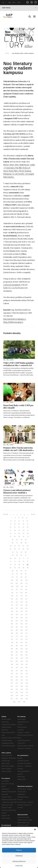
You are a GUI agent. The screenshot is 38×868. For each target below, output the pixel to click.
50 (11, 546)
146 (22, 615)
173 (17, 636)
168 (12, 633)
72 (28, 558)
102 (22, 580)
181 (17, 643)
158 (22, 624)
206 (22, 661)
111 (26, 586)
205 (17, 661)
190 (22, 649)
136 (12, 608)
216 (12, 671)
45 (26, 540)
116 (12, 593)
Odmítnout (19, 856)
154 (22, 621)
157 (17, 624)
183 (26, 643)
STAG (19, 2)
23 (15, 527)
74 (15, 561)
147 (27, 615)
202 (22, 658)
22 (11, 527)
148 (12, 618)
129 (17, 602)
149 (17, 618)
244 (12, 692)
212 (12, 667)
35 (23, 533)
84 (15, 568)
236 (12, 686)
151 (26, 618)
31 (28, 530)
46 (13, 543)
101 (17, 580)
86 (23, 568)
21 (27, 524)
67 (26, 555)
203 (27, 658)
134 (22, 605)
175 (26, 636)
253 (17, 699)
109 (17, 586)
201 (17, 658)
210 (22, 664)
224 (12, 677)
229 (17, 680)
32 (11, 533)
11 (27, 518)
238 (22, 686)
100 (12, 580)
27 (11, 530)
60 (13, 552)
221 (17, 674)
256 (14, 702)
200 (12, 658)
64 (13, 555)
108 (12, 586)
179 (26, 639)
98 (21, 577)
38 (15, 537)
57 (19, 549)
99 (26, 577)
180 (12, 643)
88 (13, 571)
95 (26, 574)
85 (19, 568)
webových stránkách (12, 285)
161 (17, 627)
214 (22, 667)
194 (22, 652)
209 (17, 664)
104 (12, 583)
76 (23, 561)
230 (22, 680)
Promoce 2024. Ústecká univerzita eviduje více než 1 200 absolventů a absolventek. (18, 450)
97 (17, 577)
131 (26, 602)
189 (17, 649)
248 (12, 696)
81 (24, 565)
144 (12, 615)
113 (17, 590)
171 (26, 633)
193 (17, 652)
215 (26, 667)
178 (22, 639)
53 (23, 546)
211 (27, 664)
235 (27, 683)
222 (22, 674)
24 (19, 527)
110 (22, 586)
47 (17, 543)
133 (17, 605)
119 (26, 593)
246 (22, 692)
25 (23, 527)
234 (22, 683)
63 (26, 552)
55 (11, 549)
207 (27, 661)
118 (21, 593)
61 (17, 552)
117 (17, 593)
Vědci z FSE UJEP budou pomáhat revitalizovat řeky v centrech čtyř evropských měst (18, 365)
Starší (33, 514)
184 (12, 646)
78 (11, 565)
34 (19, 533)
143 (26, 611)
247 (27, 692)
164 (12, 630)
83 (11, 568)
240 (12, 689)
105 (17, 583)
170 (22, 633)
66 (21, 555)
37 (11, 537)
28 (15, 530)
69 (15, 558)
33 (15, 533)
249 (17, 696)
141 (17, 611)
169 (17, 633)
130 (22, 602)
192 (12, 652)
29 (19, 530)
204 (12, 661)
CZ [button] (4, 2)
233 (17, 683)
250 (22, 696)
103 (26, 580)
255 (27, 699)
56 (15, 549)
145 (17, 615)
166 (22, 630)
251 (27, 696)
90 (21, 571)
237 (17, 686)
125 (17, 599)
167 (27, 630)
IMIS (14, 2)
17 (11, 524)
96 (13, 577)
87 (28, 568)
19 (19, 524)
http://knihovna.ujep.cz (13, 322)
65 (17, 555)
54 (28, 546)
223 (27, 674)
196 (12, 655)
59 (28, 549)
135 (26, 605)
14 (19, 521)
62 (21, 552)
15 (23, 521)
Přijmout (19, 850)
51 (15, 546)
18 (15, 524)
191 (26, 649)
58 (23, 549)
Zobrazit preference (19, 861)
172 (12, 636)
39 (19, 537)
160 (12, 627)
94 (21, 574)
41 (28, 537)
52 (19, 546)
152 (12, 621)
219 (26, 671)
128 (12, 602)
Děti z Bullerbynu (22, 165)
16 (27, 521)
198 (22, 655)
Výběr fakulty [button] (19, 8)
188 (12, 649)
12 (11, 521)
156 (12, 624)
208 (12, 664)
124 (12, 599)
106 (22, 583)
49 (26, 543)
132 (12, 605)
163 (26, 627)
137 (17, 608)
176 (12, 639)
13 (15, 521)
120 (12, 596)
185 (17, 646)
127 (26, 599)
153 (17, 621)
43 (17, 540)
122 (22, 596)
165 (17, 630)
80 (19, 565)
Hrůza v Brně (9, 165)
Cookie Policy (19, 866)
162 (22, 627)
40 (24, 537)
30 (24, 530)
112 (12, 590)
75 (19, 561)
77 (28, 561)
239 (27, 686)
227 (27, 677)
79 (15, 565)
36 (28, 533)
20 (23, 524)
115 (26, 590)
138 (22, 608)
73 (11, 561)
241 (17, 689)
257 (19, 702)
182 (22, 643)
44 (21, 540)
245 (17, 692)
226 (22, 677)
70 (19, 558)
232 (12, 683)
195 (27, 652)
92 (13, 574)
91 (26, 571)
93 (17, 574)
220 (12, 674)
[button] (35, 829)
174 (22, 636)
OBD (9, 2)
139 (26, 608)
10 (23, 518)
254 (22, 699)
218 (22, 671)
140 (12, 611)
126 (22, 599)
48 (21, 543)
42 (13, 540)
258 (24, 702)
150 (22, 618)
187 (26, 646)
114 (21, 590)
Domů (7, 53)
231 (27, 680)
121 (17, 596)
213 (17, 667)
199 (26, 655)
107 (27, 583)
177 (17, 639)
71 (24, 558)
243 (27, 689)
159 (26, 624)
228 (12, 680)
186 (22, 646)
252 (12, 699)
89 (17, 571)
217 (17, 671)
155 (26, 621)
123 (26, 596)
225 (17, 677)
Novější (6, 514)
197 (17, 655)
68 (11, 558)
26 (28, 527)
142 (22, 611)
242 (22, 689)
